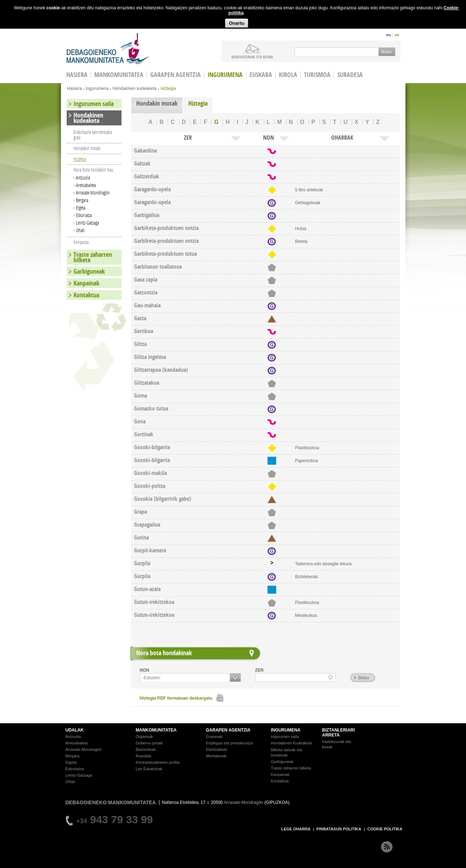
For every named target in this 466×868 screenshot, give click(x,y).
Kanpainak (86, 283)
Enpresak (214, 737)
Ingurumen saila (94, 104)
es (397, 35)
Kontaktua (86, 295)
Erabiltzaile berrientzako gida (93, 135)
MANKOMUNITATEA (156, 730)
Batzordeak (146, 749)
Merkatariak (216, 756)
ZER (260, 670)
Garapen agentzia (175, 75)
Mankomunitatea (119, 75)
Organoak (144, 737)
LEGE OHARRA (296, 829)
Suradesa (350, 75)
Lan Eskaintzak (149, 769)
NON (145, 670)
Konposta (81, 242)
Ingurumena (225, 75)
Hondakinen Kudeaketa (291, 743)
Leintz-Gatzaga (87, 223)
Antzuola (83, 178)
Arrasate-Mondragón (93, 193)
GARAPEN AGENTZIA (228, 730)
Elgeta (81, 208)
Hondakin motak (157, 103)
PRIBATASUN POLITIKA (339, 829)
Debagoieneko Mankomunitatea (108, 49)
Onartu (236, 23)
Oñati (80, 230)
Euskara (261, 75)
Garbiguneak (89, 271)
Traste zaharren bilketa (93, 257)
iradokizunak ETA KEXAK (252, 57)
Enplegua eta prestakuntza (230, 743)
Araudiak (144, 756)
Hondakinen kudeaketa (135, 88)
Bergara (82, 200)
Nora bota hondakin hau (93, 170)
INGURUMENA (286, 730)
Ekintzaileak (217, 749)
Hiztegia (198, 103)
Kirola (288, 75)
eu (388, 35)
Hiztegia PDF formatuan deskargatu (176, 698)
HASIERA (77, 75)
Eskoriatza (84, 215)
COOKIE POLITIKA (385, 829)
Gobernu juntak (149, 743)
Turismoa (317, 75)
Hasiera (74, 88)
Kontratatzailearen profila (158, 762)
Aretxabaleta (86, 185)
